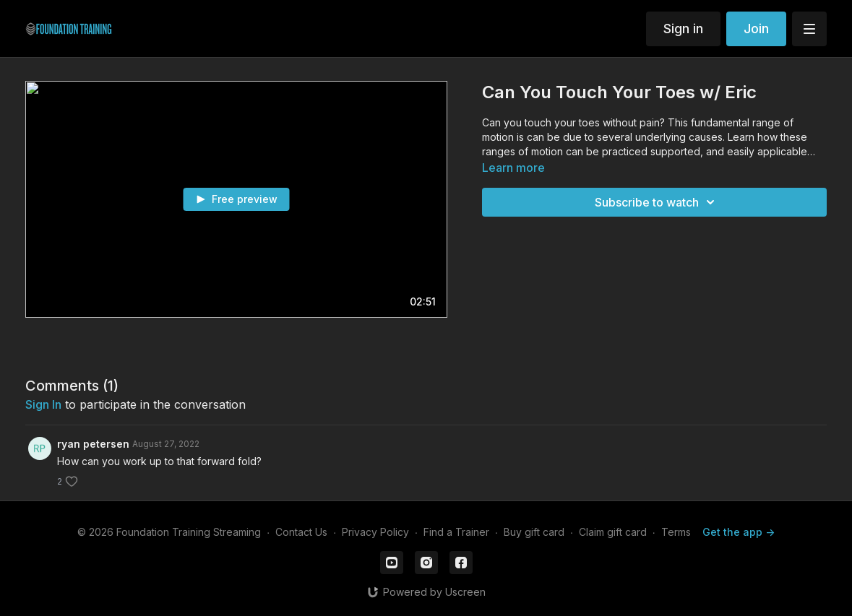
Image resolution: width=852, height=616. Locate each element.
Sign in (683, 29)
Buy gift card (534, 532)
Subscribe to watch (657, 202)
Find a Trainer (456, 532)
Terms (676, 532)
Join (756, 29)
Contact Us (301, 532)
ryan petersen (93, 444)
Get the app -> (739, 532)
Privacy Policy (375, 532)
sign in (43, 404)
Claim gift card (613, 532)
